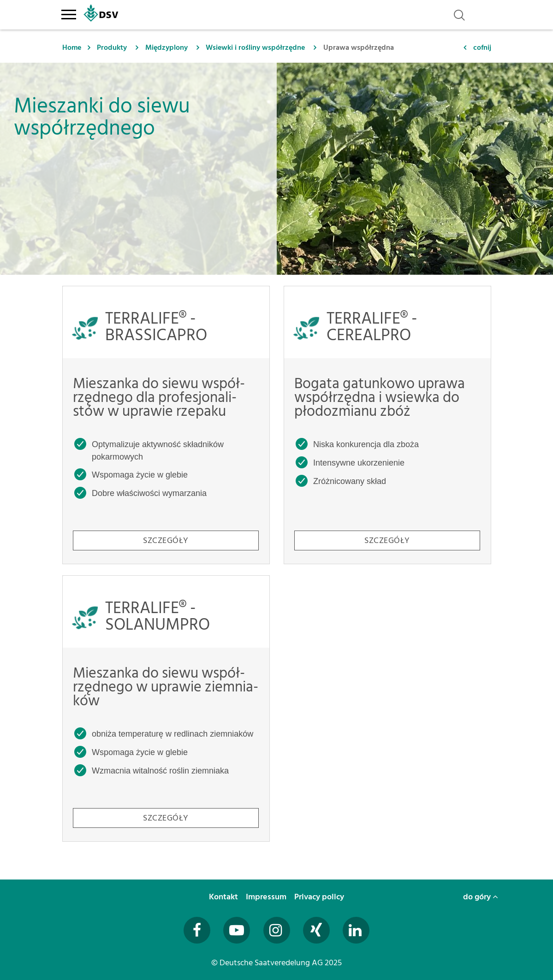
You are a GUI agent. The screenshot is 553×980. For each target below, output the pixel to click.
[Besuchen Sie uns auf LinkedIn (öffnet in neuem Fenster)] (356, 930)
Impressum (267, 897)
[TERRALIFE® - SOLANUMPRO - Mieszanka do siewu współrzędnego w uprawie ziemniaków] (166, 708)
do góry (481, 897)
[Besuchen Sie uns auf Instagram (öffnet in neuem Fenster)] (277, 930)
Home (72, 47)
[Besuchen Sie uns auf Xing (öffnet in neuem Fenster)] (316, 930)
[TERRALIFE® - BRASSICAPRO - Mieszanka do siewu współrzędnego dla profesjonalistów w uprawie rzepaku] (166, 425)
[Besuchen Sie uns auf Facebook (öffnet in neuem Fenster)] (197, 930)
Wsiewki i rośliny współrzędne (255, 47)
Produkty (112, 47)
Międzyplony (166, 47)
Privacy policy (320, 897)
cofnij (482, 47)
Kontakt (224, 897)
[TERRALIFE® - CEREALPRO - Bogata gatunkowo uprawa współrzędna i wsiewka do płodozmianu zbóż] (387, 425)
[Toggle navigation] (69, 13)
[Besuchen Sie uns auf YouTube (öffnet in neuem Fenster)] (237, 930)
